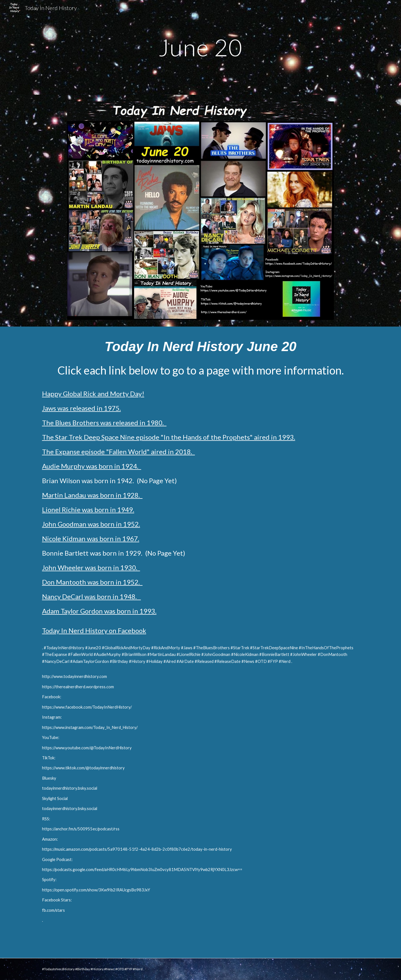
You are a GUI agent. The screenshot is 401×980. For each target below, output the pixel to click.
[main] (200, 47)
